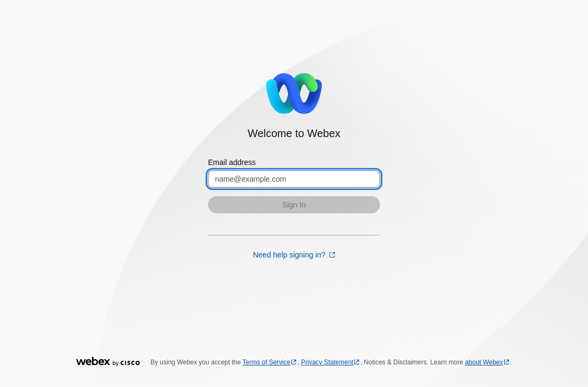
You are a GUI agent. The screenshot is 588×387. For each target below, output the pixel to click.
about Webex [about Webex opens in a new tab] (484, 362)
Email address (232, 162)
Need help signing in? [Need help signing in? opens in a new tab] (291, 255)
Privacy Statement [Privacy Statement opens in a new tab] (327, 362)
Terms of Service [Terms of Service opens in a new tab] (266, 362)
